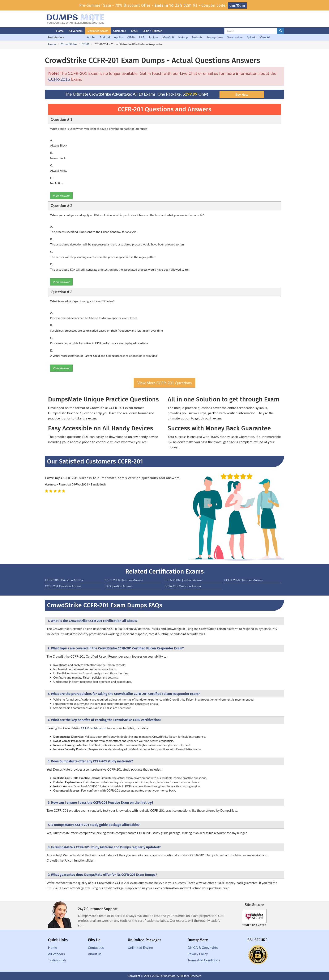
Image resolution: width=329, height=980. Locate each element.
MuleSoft (168, 37)
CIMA (131, 37)
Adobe (91, 37)
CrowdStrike (69, 44)
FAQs (134, 31)
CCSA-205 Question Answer (183, 586)
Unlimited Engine (140, 947)
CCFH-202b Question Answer (244, 580)
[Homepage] (42, 31)
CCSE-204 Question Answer (63, 586)
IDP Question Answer (119, 586)
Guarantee (120, 31)
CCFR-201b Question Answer (64, 580)
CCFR (85, 44)
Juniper (153, 37)
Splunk (251, 37)
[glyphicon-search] (281, 31)
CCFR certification (94, 728)
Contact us (96, 947)
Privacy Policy (198, 954)
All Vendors (76, 31)
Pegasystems (215, 37)
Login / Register (152, 31)
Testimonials (57, 960)
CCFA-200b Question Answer (184, 580)
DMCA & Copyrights (203, 947)
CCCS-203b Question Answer (124, 580)
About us (95, 954)
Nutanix (197, 37)
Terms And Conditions (204, 960)
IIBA (142, 37)
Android (105, 37)
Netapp (183, 37)
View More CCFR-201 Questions (164, 383)
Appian (118, 37)
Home (60, 31)
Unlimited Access (98, 31)
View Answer (61, 195)
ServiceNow (235, 37)
